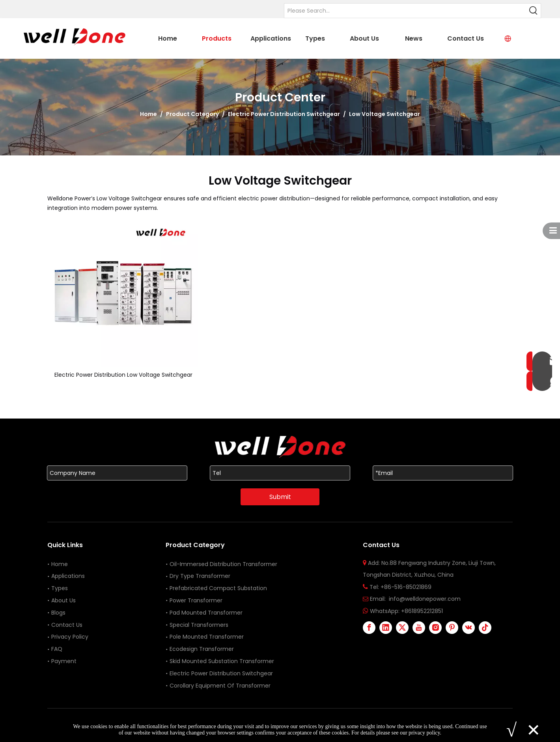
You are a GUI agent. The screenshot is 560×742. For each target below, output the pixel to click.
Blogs (58, 613)
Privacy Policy (70, 637)
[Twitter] (402, 628)
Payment (64, 661)
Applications (68, 576)
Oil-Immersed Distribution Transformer (223, 564)
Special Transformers (199, 625)
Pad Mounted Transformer (206, 613)
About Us (63, 600)
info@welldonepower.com (425, 599)
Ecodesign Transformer (203, 649)
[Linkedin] (386, 628)
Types (60, 588)
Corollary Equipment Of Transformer (220, 686)
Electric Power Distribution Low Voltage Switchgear (123, 375)
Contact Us (67, 625)
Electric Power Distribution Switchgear (221, 673)
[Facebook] (369, 628)
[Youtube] (419, 628)
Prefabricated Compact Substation (218, 588)
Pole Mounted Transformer (207, 637)
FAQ (57, 649)
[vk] (469, 628)
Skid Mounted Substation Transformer (222, 661)
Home (60, 564)
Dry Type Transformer (200, 576)
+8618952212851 (422, 611)
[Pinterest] (452, 628)
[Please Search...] (405, 11)
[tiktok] (485, 628)
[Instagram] (435, 628)
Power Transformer (196, 600)
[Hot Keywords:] (534, 11)
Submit (280, 497)
